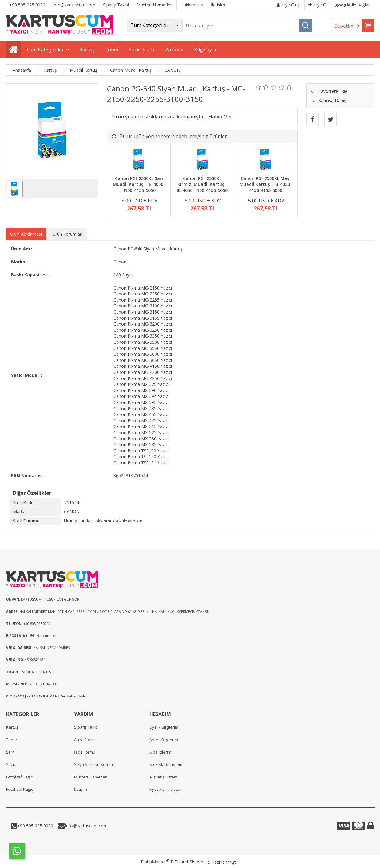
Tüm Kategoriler (45, 50)
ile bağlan (353, 5)
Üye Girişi (289, 5)
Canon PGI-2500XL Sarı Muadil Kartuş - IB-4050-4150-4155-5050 (139, 184)
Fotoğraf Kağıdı (20, 777)
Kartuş (12, 727)
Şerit (10, 752)
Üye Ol (318, 5)
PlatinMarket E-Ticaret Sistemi (172, 862)
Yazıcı (11, 764)
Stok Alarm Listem (166, 764)
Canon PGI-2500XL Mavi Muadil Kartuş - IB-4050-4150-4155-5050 (266, 184)
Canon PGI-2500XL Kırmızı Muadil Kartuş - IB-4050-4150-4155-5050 (202, 184)
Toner (12, 740)
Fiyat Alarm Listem (166, 789)
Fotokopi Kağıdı (20, 789)
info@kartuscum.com (86, 826)
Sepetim (348, 26)
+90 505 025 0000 (35, 826)
